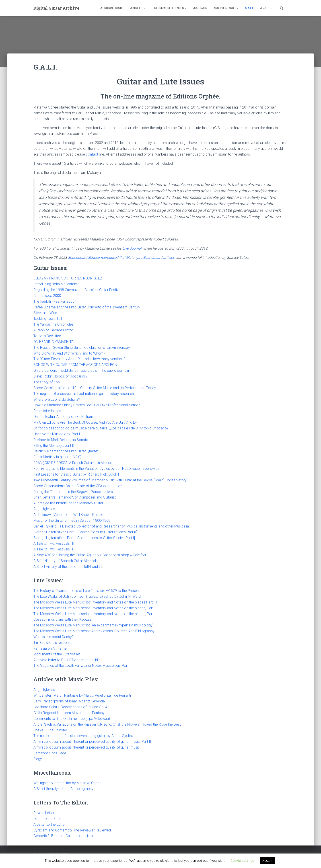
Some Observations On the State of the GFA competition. (78, 486)
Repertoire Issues (47, 411)
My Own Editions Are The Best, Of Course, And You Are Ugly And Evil (86, 422)
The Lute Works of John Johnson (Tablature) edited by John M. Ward (87, 596)
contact (92, 154)
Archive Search (226, 8)
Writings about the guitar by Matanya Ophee (67, 783)
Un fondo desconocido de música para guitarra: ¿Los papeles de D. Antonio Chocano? (101, 428)
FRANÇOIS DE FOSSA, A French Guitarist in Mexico (73, 463)
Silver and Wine (45, 313)
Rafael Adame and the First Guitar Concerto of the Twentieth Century (87, 307)
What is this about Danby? (53, 637)
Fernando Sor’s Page (50, 753)
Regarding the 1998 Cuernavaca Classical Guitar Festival (77, 290)
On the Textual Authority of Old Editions (64, 417)
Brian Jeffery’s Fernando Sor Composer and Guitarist (75, 497)
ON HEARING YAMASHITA (53, 342)
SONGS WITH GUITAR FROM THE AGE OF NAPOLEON (75, 365)
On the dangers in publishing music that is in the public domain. (82, 370)
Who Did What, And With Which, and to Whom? (69, 353)
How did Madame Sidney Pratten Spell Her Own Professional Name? (87, 405)
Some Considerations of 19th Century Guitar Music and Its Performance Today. (95, 388)
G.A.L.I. (249, 8)
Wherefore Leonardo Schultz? (57, 399)
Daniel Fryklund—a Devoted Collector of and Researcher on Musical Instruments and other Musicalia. (112, 526)
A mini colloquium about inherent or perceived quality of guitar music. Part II (92, 742)
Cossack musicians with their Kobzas (62, 619)
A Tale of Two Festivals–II (54, 543)
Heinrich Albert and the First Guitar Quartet (66, 451)
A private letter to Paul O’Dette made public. (67, 660)
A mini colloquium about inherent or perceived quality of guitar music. (87, 747)
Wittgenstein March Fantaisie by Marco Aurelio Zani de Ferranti (82, 695)
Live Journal (132, 248)
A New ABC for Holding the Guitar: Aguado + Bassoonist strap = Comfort (90, 555)
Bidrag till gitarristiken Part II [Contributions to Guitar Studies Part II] (85, 532)
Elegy (38, 759)
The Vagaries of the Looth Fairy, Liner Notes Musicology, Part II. (83, 666)
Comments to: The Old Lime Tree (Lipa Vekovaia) (72, 719)
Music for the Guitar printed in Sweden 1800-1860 (72, 520)
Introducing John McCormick (56, 284)
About (266, 8)
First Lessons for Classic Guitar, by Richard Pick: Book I (76, 474)
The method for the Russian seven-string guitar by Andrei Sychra (83, 736)
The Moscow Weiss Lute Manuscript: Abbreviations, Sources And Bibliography (94, 631)
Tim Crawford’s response (53, 643)
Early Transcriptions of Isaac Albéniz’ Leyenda (69, 701)
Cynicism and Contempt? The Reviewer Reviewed (72, 830)
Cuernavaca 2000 (47, 296)
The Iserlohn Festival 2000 (54, 301)
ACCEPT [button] (267, 861)
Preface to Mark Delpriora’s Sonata (61, 440)
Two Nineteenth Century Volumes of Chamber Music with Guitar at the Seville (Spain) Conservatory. (110, 480)
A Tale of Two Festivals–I (53, 549)
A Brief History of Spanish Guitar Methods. (66, 561)
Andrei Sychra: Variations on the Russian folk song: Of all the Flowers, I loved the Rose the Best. (108, 724)
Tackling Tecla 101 (48, 319)
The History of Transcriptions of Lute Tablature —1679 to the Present (87, 591)
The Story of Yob (47, 382)
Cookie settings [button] (242, 861)
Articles (138, 8)
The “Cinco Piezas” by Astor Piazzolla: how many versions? (79, 359)
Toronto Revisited (47, 336)
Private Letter (44, 813)
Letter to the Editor (48, 819)
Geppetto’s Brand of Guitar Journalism (63, 836)
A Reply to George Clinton (53, 330)
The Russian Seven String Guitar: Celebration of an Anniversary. (82, 348)
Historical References (169, 8)
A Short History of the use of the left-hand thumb (71, 567)
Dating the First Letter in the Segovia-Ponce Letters (74, 492)
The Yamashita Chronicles (53, 324)
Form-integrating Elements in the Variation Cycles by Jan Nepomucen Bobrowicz (96, 469)
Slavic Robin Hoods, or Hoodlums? (61, 376)
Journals (200, 8)
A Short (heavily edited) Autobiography (63, 789)
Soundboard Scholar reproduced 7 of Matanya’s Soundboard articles (121, 258)
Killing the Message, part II (54, 446)
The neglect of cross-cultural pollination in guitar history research (84, 394)
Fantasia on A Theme (50, 648)
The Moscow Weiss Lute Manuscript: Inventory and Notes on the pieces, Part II (95, 608)
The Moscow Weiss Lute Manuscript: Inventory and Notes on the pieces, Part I (94, 614)
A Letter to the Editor (50, 824)
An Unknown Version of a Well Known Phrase (68, 515)
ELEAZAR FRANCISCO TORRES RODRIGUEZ (68, 278)
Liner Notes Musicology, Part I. (57, 434)
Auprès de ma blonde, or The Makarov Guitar (68, 503)
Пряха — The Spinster (50, 730)
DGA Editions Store (110, 8)
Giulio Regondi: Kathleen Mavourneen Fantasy (69, 713)
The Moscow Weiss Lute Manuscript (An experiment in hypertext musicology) (94, 625)
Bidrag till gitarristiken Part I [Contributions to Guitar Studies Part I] (84, 538)
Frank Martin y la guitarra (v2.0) (57, 457)
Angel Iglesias (44, 509)
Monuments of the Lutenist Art (57, 654)
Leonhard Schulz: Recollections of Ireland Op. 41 (71, 707)
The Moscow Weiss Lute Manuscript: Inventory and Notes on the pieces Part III (95, 602)
